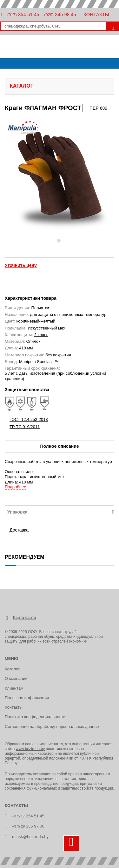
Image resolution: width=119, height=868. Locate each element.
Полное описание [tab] (59, 446)
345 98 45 (60, 14)
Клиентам (14, 688)
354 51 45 (23, 14)
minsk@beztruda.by (30, 837)
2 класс (41, 335)
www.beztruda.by (30, 749)
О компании (16, 678)
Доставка (19, 530)
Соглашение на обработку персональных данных (52, 726)
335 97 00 (28, 826)
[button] (11, 176)
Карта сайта (24, 617)
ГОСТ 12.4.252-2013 (29, 419)
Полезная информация (27, 698)
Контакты (96, 14)
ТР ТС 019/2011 (25, 427)
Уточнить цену (21, 265)
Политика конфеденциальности (35, 717)
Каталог (12, 669)
